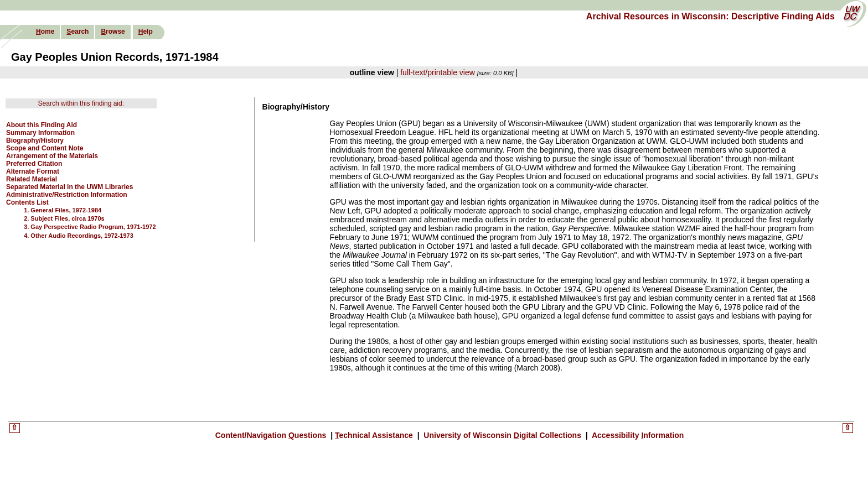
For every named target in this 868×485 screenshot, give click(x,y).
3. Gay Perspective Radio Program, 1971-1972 (90, 227)
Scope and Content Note (45, 148)
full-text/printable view (438, 72)
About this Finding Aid (42, 125)
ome (45, 32)
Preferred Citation (34, 164)
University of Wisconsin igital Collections (502, 435)
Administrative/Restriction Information (67, 195)
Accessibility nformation (637, 435)
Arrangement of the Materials (52, 156)
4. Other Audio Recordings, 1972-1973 (79, 236)
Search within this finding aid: (81, 103)
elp (146, 32)
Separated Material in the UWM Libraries (69, 187)
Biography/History (35, 140)
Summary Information (40, 133)
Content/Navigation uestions (272, 435)
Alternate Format (33, 171)
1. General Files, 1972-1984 (63, 210)
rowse (113, 32)
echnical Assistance (375, 435)
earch (77, 32)
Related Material (32, 179)
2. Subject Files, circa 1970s (64, 218)
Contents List (27, 202)
